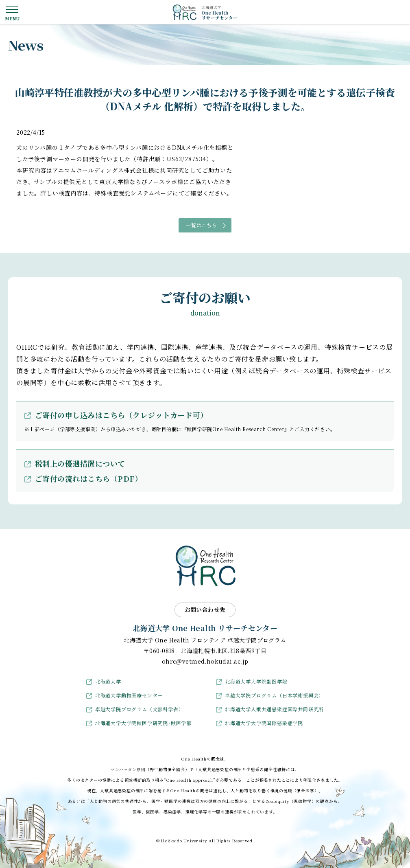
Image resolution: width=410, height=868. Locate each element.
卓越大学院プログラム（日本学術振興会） (274, 695)
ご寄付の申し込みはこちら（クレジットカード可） (121, 415)
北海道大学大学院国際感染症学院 (264, 723)
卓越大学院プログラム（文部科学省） (140, 709)
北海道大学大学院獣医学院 (256, 681)
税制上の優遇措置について (80, 463)
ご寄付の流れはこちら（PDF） (88, 478)
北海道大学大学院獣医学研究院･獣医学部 (143, 723)
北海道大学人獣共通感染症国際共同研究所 (274, 709)
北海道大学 (108, 681)
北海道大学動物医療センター (129, 695)
